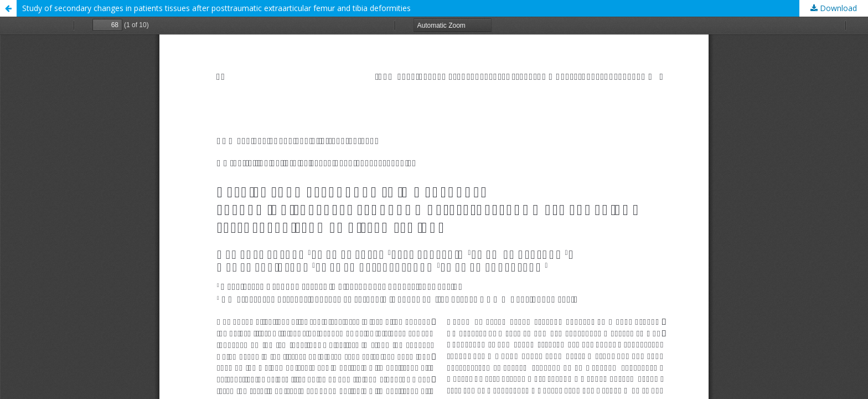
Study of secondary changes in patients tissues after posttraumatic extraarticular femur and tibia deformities (216, 8)
